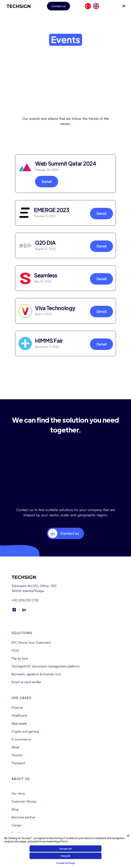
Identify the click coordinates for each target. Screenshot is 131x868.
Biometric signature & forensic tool (36, 677)
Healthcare (19, 719)
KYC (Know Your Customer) (31, 646)
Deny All (65, 856)
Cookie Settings (65, 863)
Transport (18, 766)
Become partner (23, 820)
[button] (124, 6)
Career (17, 828)
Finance (17, 711)
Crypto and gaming (25, 734)
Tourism (17, 758)
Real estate (19, 727)
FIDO (15, 654)
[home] (18, 6)
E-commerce (21, 742)
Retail (15, 750)
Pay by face (20, 661)
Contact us (58, 6)
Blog (15, 813)
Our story (18, 797)
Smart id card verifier (26, 685)
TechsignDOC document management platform (46, 669)
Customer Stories (24, 805)
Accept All (65, 849)
